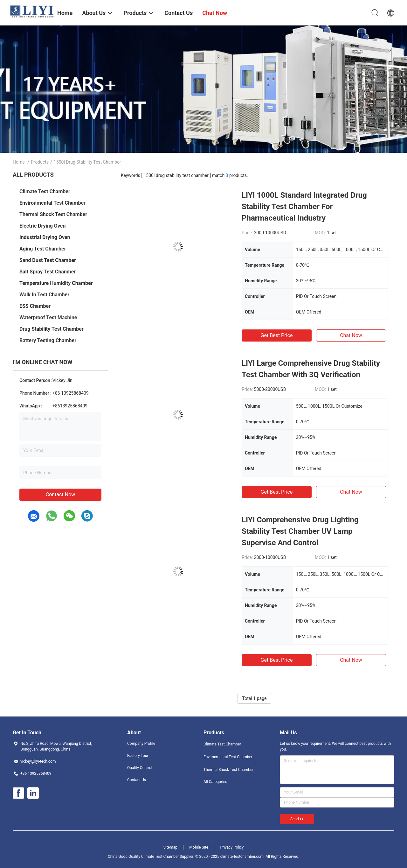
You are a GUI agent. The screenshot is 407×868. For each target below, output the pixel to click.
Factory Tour (138, 756)
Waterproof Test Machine (48, 318)
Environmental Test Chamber (52, 203)
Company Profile (141, 744)
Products (40, 162)
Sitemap (170, 847)
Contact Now (60, 494)
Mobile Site (199, 847)
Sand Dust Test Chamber (48, 260)
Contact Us (137, 780)
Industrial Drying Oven (45, 237)
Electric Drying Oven (42, 226)
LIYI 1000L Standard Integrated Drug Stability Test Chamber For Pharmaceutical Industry (304, 207)
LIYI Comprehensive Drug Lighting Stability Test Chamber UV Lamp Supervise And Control (300, 531)
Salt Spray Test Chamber (48, 272)
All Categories (215, 782)
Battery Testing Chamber (48, 340)
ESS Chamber (35, 306)
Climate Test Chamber (45, 191)
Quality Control (140, 768)
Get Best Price (277, 335)
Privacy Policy (232, 847)
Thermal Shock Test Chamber (53, 214)
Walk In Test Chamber (44, 295)
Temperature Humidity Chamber (56, 283)
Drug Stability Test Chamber (52, 329)
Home (19, 162)
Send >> (297, 819)
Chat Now (351, 335)
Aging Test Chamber (43, 249)
